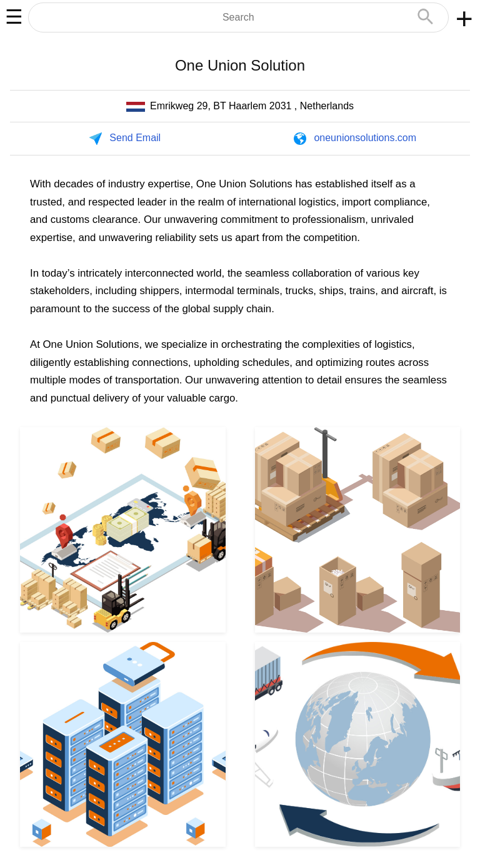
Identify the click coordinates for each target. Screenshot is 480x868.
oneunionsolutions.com (365, 138)
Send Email (135, 138)
